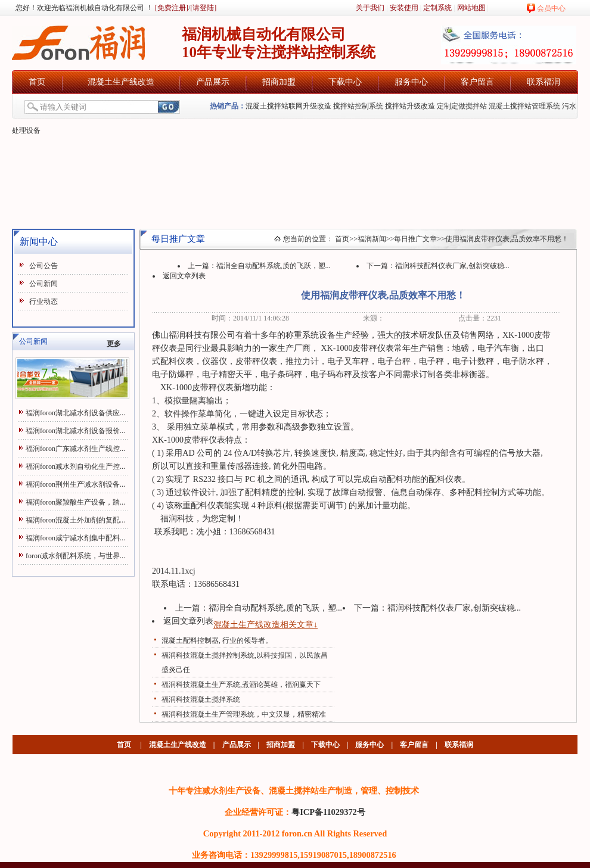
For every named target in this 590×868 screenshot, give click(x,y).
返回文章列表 (184, 276)
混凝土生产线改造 (121, 82)
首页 (37, 82)
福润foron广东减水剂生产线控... (75, 449)
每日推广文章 (415, 239)
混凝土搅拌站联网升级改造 (288, 106)
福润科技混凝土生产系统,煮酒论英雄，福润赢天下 (241, 685)
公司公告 (44, 266)
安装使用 (404, 8)
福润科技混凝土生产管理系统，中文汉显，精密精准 (244, 714)
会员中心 (551, 8)
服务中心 (411, 82)
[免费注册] (171, 8)
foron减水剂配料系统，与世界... (75, 556)
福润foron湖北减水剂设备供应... (75, 413)
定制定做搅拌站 (462, 106)
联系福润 (544, 82)
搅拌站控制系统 (358, 106)
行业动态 (44, 301)
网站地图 (471, 8)
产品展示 (213, 82)
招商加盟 (279, 82)
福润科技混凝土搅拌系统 (201, 699)
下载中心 (345, 82)
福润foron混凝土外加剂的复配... (75, 520)
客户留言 (477, 82)
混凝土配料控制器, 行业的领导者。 (217, 640)
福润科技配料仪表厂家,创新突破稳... (452, 266)
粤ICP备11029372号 (328, 812)
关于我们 (370, 8)
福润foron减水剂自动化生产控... (75, 466)
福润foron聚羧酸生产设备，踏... (75, 502)
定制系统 (437, 8)
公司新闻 (44, 284)
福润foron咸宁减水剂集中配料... (75, 538)
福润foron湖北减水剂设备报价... (75, 431)
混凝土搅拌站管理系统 (524, 106)
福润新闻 (372, 239)
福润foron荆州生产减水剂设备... (75, 484)
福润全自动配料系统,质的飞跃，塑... (274, 266)
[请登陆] (203, 8)
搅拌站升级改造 (410, 106)
